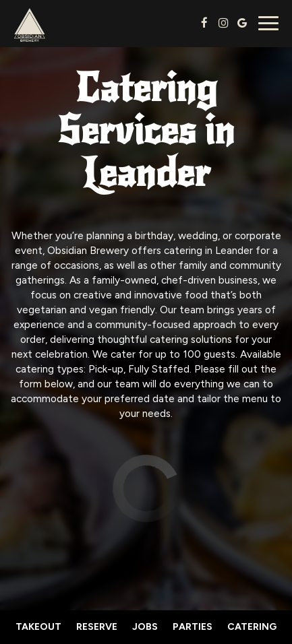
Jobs (145, 627)
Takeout (38, 627)
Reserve (97, 627)
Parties (193, 627)
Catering (252, 627)
